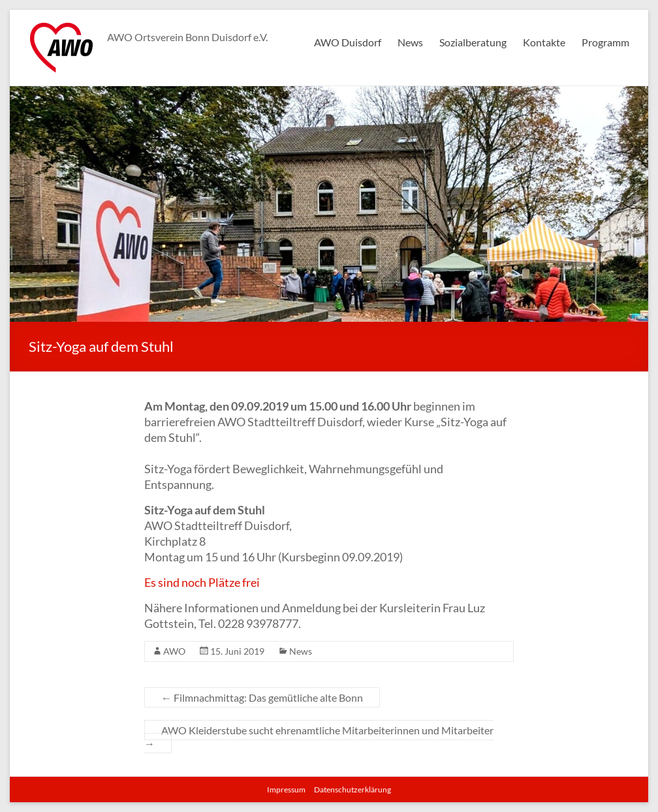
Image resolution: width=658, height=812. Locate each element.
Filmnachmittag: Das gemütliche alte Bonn (262, 697)
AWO (174, 651)
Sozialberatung (473, 42)
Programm (605, 42)
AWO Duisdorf (348, 42)
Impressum (286, 789)
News (410, 42)
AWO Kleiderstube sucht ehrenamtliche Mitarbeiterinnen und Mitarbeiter (319, 737)
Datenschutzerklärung (352, 789)
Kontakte (544, 42)
